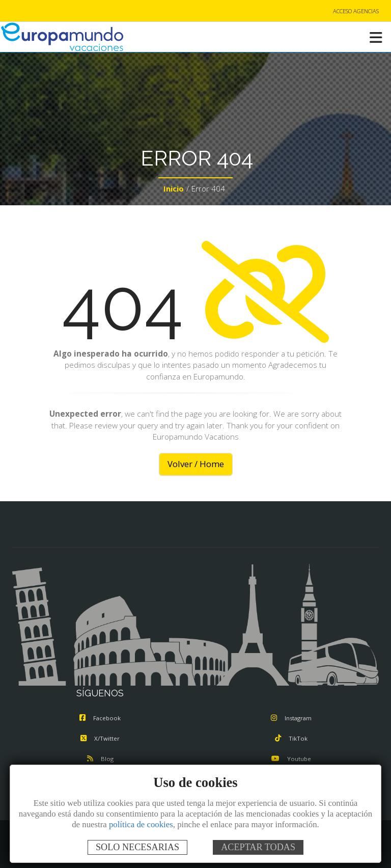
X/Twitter (100, 738)
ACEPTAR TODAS (258, 847)
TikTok (291, 738)
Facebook (100, 718)
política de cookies (141, 824)
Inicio (174, 188)
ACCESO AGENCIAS (356, 11)
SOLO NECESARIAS (137, 847)
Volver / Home (196, 464)
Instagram (291, 718)
